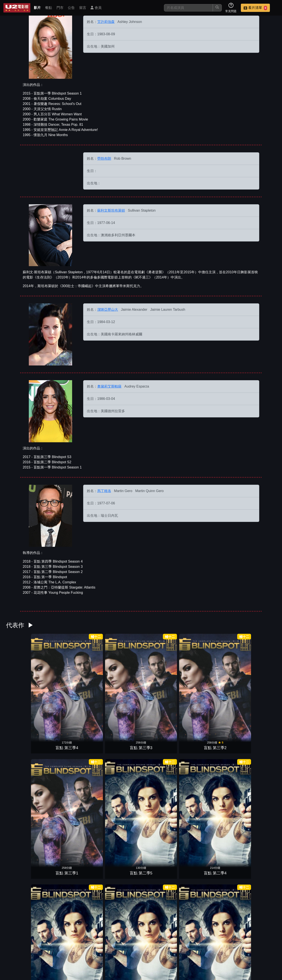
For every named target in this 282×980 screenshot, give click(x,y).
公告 (71, 8)
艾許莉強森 (106, 22)
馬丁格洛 (104, 491)
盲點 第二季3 (227, 681)
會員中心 (268, 949)
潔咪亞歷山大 (108, 310)
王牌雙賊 (124, 861)
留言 (83, 8)
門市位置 (162, 949)
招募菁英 (225, 949)
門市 (60, 8)
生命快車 (158, 861)
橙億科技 (148, 974)
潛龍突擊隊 (261, 741)
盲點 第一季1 (193, 741)
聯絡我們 (204, 949)
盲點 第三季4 (21, 681)
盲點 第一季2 (158, 741)
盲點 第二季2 (261, 681)
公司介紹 (246, 949)
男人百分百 (141, 920)
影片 (37, 8)
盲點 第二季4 (193, 681)
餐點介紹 (140, 949)
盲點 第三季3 (55, 681)
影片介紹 (119, 949)
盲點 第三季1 (124, 681)
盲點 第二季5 (158, 681)
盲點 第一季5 (55, 741)
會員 (96, 8)
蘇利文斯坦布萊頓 (111, 210)
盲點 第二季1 (21, 741)
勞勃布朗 (104, 159)
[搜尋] (188, 8)
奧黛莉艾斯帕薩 (109, 386)
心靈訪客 (261, 861)
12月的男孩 (227, 861)
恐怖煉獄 (193, 861)
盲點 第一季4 (90, 741)
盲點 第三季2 (90, 681)
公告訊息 (183, 949)
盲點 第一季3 (124, 741)
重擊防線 (89, 861)
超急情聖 (193, 801)
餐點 (49, 8)
